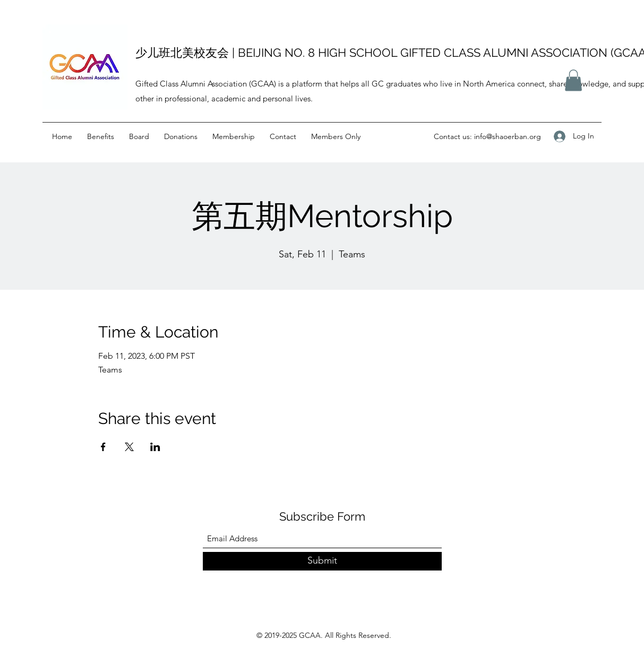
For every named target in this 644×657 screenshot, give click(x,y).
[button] (573, 80)
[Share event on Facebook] (103, 447)
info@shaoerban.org (508, 136)
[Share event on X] (129, 447)
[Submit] (322, 561)
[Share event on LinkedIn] (155, 447)
